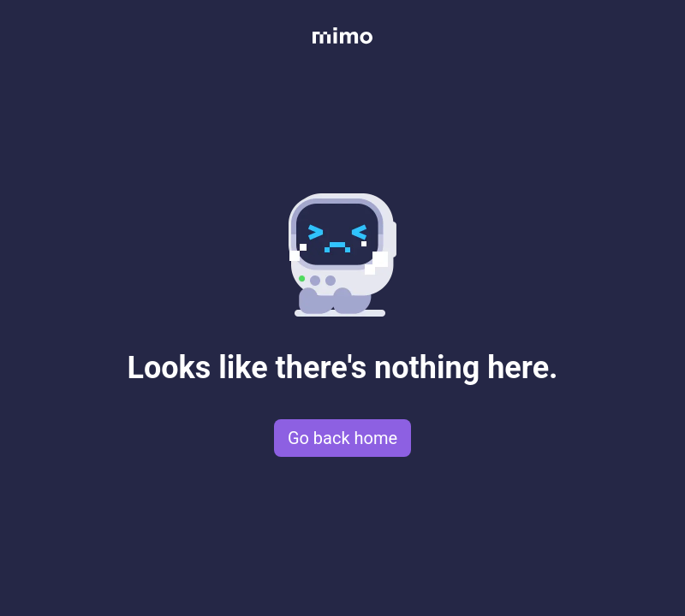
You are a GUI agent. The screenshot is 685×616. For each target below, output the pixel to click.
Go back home (342, 438)
